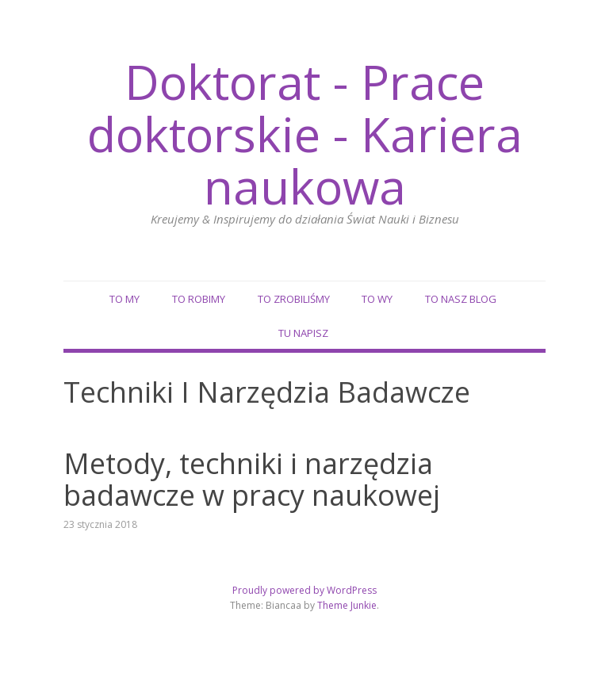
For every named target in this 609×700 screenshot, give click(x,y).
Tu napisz (303, 333)
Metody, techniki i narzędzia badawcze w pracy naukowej (252, 479)
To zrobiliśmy (294, 299)
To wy (377, 299)
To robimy (199, 299)
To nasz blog (461, 299)
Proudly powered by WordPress (304, 590)
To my (124, 299)
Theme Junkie (347, 605)
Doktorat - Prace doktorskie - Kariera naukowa (305, 134)
